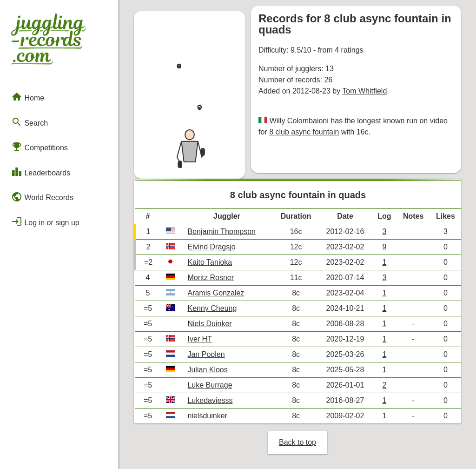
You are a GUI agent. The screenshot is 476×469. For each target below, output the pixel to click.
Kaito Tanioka (210, 262)
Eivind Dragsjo (211, 247)
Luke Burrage (210, 385)
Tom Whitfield (364, 91)
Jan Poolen (206, 354)
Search (30, 122)
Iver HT (199, 339)
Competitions (40, 147)
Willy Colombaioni (298, 121)
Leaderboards (41, 172)
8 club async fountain (304, 132)
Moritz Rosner (211, 278)
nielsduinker (207, 416)
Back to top (297, 442)
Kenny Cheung (212, 308)
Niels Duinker (209, 324)
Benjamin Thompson (221, 231)
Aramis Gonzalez (216, 293)
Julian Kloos (207, 370)
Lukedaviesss (210, 400)
